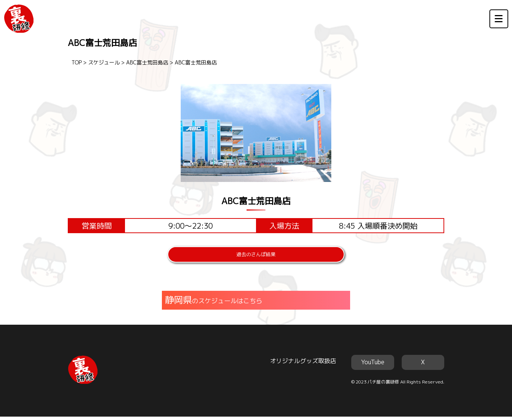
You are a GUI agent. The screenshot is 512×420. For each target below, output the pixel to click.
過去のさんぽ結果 (256, 256)
